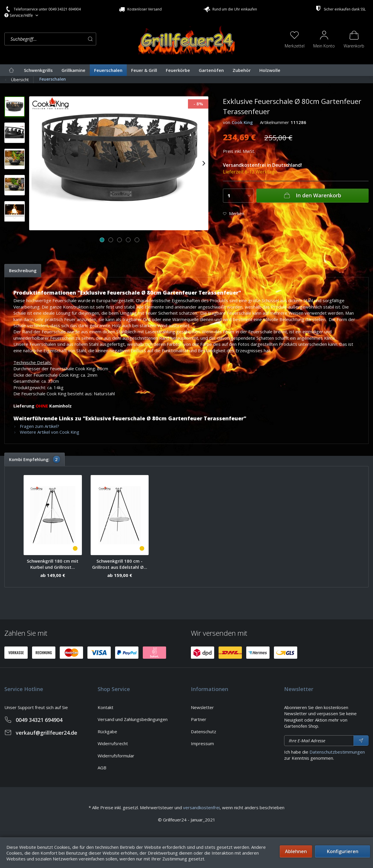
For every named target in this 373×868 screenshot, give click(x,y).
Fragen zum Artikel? (36, 426)
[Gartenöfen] (211, 70)
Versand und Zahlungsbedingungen (133, 719)
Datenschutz (204, 731)
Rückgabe (107, 731)
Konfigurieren (343, 851)
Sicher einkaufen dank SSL (340, 9)
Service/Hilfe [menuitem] (19, 15)
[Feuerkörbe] (178, 70)
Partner (199, 719)
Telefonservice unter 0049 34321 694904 (43, 9)
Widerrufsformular (116, 756)
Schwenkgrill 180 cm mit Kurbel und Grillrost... (53, 564)
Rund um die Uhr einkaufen (230, 9)
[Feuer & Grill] (144, 70)
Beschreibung (23, 271)
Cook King (242, 122)
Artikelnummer (275, 122)
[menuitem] (70, 39)
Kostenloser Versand (140, 9)
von (227, 122)
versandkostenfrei (201, 807)
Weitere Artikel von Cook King (46, 432)
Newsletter (202, 707)
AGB (102, 768)
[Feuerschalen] (108, 70)
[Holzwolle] (270, 70)
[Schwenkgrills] (38, 70)
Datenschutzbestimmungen (337, 752)
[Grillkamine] (73, 70)
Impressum (202, 743)
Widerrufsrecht (113, 743)
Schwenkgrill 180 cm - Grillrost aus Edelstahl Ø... (120, 564)
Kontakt (105, 707)
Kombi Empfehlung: (35, 459)
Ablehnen (296, 851)
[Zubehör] (242, 70)
